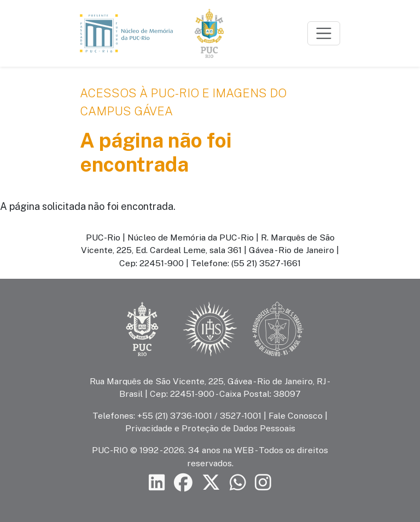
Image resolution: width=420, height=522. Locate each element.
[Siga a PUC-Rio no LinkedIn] (157, 483)
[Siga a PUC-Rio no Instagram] (263, 483)
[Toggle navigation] (324, 33)
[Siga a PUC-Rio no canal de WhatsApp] (238, 483)
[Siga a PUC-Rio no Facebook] (183, 483)
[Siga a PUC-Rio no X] (211, 483)
